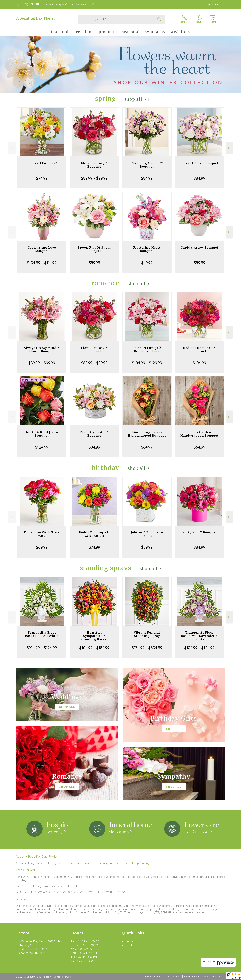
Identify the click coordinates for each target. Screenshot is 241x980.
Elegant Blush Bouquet (199, 163)
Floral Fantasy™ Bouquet (94, 165)
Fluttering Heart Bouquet (147, 249)
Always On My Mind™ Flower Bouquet (42, 349)
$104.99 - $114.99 (42, 263)
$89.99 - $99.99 (94, 178)
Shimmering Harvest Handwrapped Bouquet (147, 434)
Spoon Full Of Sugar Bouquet (94, 249)
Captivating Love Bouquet (42, 249)
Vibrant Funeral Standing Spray (147, 634)
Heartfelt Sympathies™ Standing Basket (94, 636)
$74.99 (42, 178)
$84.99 (147, 178)
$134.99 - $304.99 (147, 648)
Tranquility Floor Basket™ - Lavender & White (199, 636)
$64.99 (147, 447)
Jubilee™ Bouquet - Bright (147, 534)
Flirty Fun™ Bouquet (199, 532)
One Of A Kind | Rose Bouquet (42, 434)
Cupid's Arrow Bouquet (199, 248)
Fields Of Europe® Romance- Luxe (147, 349)
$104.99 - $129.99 (147, 363)
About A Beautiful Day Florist (36, 856)
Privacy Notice (172, 977)
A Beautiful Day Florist (36, 18)
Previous (12, 148)
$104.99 (199, 363)
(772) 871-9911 (31, 4)
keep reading (141, 863)
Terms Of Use (152, 977)
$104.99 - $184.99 (94, 648)
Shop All (133, 99)
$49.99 (147, 263)
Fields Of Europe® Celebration (94, 534)
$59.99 (94, 263)
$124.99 (42, 447)
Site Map (217, 977)
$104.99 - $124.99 (42, 648)
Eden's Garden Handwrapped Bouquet (199, 434)
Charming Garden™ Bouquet (147, 165)
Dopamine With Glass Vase (42, 534)
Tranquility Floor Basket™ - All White (42, 634)
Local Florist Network (196, 977)
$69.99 (42, 547)
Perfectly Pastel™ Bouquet (94, 434)
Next (229, 148)
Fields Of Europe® (42, 163)
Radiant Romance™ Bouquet (199, 349)
